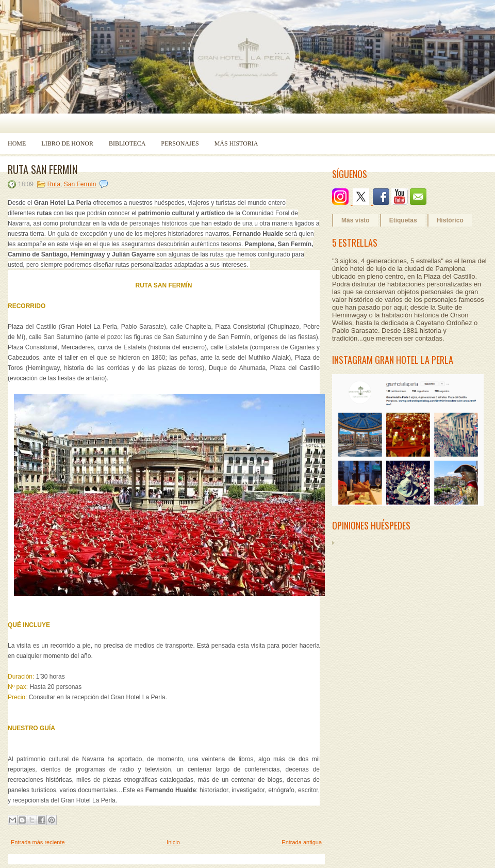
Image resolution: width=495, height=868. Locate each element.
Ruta (54, 184)
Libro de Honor (67, 143)
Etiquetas (403, 220)
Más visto (356, 220)
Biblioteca (127, 143)
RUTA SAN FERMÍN (43, 169)
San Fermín (80, 184)
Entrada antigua (302, 842)
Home (17, 143)
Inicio (173, 842)
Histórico (450, 220)
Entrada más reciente (38, 842)
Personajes (180, 143)
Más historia (236, 143)
